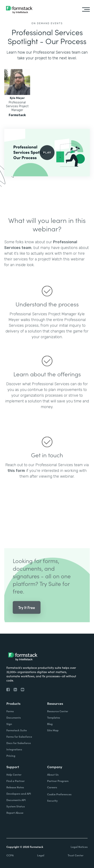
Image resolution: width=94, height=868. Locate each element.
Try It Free (27, 614)
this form (16, 477)
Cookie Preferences (59, 794)
